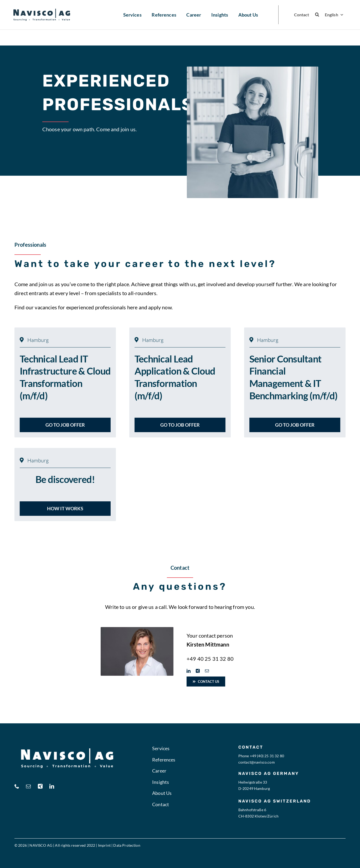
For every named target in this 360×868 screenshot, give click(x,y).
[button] (317, 15)
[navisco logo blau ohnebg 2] (42, 11)
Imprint (104, 845)
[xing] (198, 671)
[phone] (17, 786)
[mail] (207, 671)
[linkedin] (189, 671)
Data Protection (127, 845)
